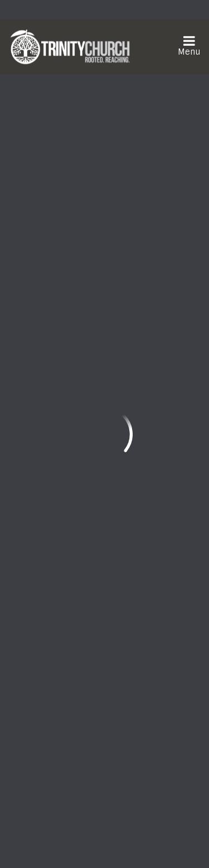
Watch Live (48, 630)
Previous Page (55, 350)
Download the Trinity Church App (93, 770)
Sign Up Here (52, 743)
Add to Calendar (83, 145)
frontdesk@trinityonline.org (71, 534)
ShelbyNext (104, 841)
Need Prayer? (147, 630)
